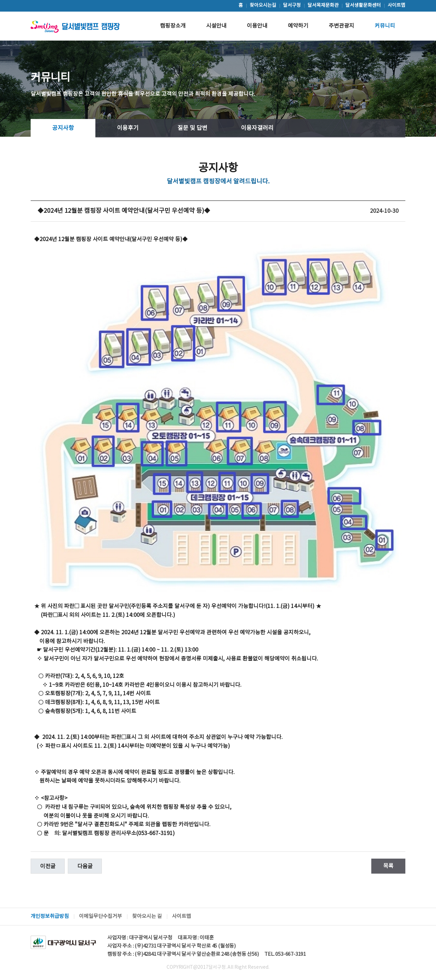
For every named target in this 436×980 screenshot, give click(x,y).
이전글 (48, 866)
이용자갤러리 (257, 128)
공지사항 (63, 128)
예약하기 (298, 26)
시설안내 (216, 26)
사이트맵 (182, 916)
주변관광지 (341, 26)
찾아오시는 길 (147, 916)
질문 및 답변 (192, 128)
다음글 (85, 866)
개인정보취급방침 (50, 916)
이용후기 (128, 128)
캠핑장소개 (173, 26)
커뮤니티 (385, 26)
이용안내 (257, 26)
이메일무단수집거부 (100, 916)
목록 (388, 866)
